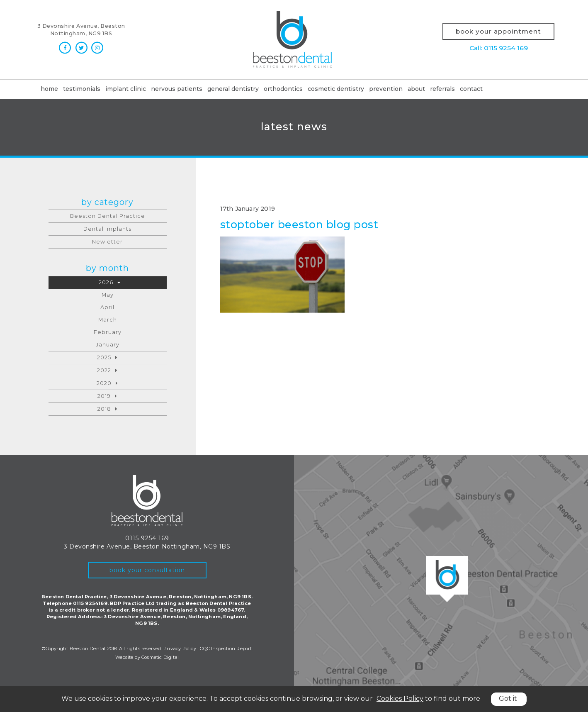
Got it (508, 699)
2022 (104, 370)
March (108, 320)
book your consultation (147, 570)
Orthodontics (283, 89)
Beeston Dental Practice (108, 216)
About (416, 89)
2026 (106, 282)
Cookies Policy (400, 699)
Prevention (386, 89)
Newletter (107, 242)
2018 (104, 409)
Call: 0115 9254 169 (499, 48)
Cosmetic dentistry (336, 89)
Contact (471, 89)
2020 (104, 383)
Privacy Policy (180, 649)
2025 (104, 357)
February (108, 332)
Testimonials (82, 89)
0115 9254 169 (147, 538)
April (107, 307)
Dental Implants (107, 229)
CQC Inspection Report (226, 649)
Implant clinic (126, 89)
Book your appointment (498, 31)
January (108, 345)
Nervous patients (177, 89)
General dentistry (233, 89)
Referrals (442, 89)
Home (49, 89)
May (108, 295)
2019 (104, 396)
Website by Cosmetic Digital (147, 657)
